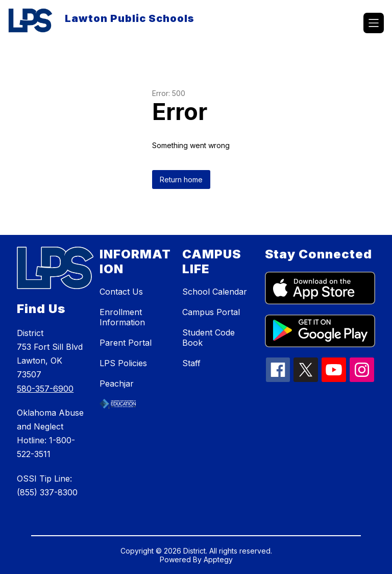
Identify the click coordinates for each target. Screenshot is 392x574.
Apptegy (218, 559)
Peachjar (117, 384)
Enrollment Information (122, 317)
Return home (181, 180)
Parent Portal (126, 343)
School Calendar (215, 292)
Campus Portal (211, 312)
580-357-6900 (45, 389)
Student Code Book (209, 338)
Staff (191, 363)
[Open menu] (374, 23)
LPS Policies (123, 363)
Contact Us (121, 292)
